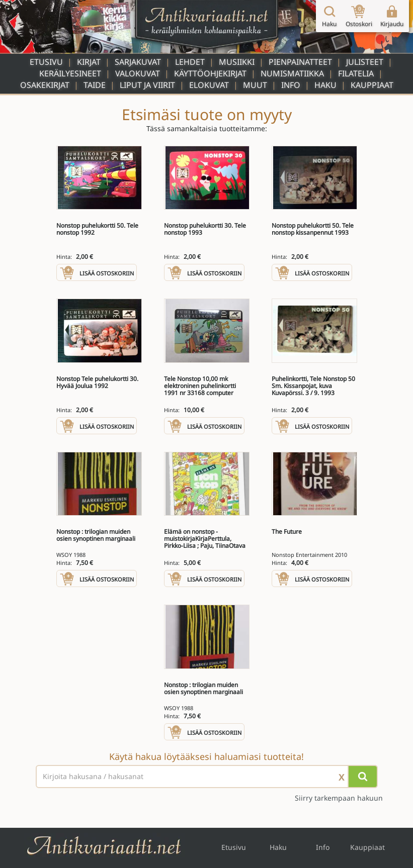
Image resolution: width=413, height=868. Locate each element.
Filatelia (356, 73)
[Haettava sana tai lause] (207, 777)
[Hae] (363, 777)
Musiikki (237, 62)
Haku (325, 85)
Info (291, 85)
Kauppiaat (372, 85)
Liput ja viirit (147, 85)
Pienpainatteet (300, 62)
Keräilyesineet (70, 73)
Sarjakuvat (138, 62)
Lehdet (190, 62)
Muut (255, 85)
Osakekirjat (45, 85)
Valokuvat (138, 73)
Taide (95, 85)
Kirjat (89, 62)
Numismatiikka (292, 73)
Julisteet (365, 62)
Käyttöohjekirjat (210, 73)
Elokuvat (209, 85)
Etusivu (46, 62)
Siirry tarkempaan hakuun (339, 798)
